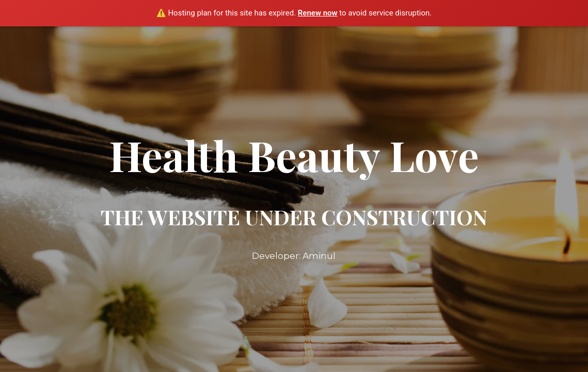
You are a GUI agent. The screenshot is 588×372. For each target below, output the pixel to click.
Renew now (318, 13)
